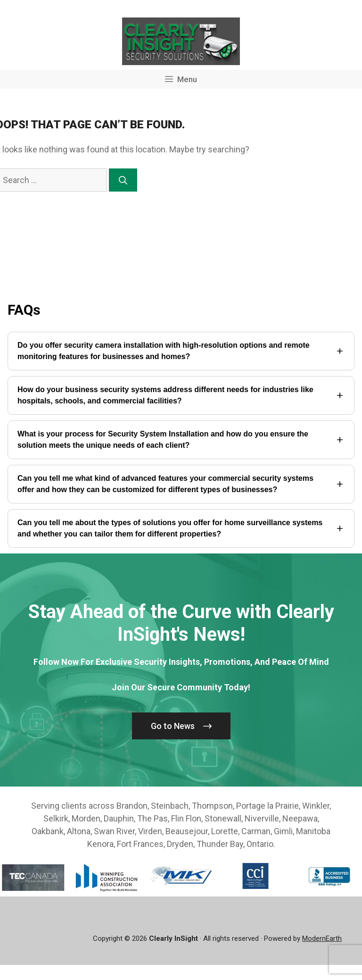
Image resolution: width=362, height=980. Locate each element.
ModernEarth (322, 938)
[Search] (123, 180)
